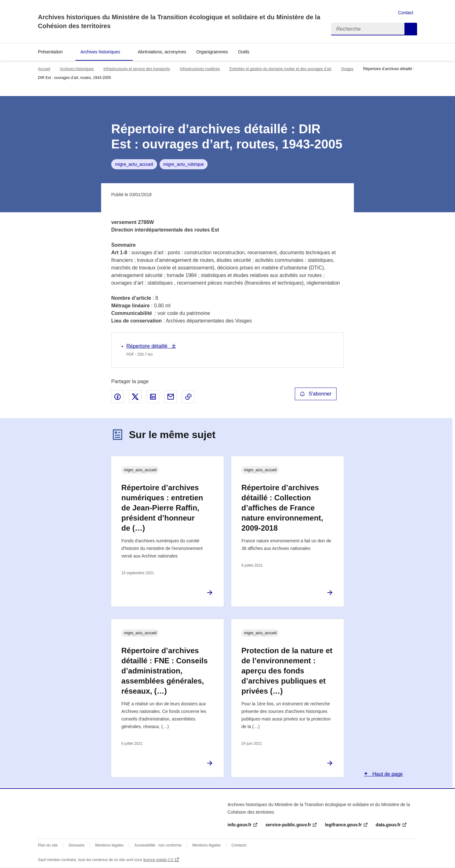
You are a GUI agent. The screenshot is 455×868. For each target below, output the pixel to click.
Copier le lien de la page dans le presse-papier (188, 397)
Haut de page (387, 774)
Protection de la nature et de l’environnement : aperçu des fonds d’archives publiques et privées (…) (287, 671)
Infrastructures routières (200, 69)
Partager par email (171, 397)
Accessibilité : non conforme (158, 845)
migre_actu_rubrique (184, 164)
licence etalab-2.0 (158, 860)
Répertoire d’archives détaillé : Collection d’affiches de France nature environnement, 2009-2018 (282, 508)
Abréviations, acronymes (162, 52)
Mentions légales (109, 845)
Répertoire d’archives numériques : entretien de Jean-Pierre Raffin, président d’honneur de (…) (162, 508)
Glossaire (77, 845)
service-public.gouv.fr (288, 825)
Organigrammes (212, 52)
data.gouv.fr (388, 825)
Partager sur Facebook (118, 397)
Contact (406, 13)
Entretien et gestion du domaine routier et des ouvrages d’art (280, 69)
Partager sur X (135, 397)
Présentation (50, 52)
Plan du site (48, 845)
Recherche (411, 29)
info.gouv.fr (240, 825)
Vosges (347, 69)
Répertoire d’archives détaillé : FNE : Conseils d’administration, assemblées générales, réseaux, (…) (164, 671)
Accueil (44, 69)
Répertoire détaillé (148, 346)
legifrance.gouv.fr (343, 825)
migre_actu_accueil (134, 164)
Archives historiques (100, 52)
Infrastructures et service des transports (137, 69)
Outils (244, 52)
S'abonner (316, 394)
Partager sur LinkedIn (153, 397)
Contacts (239, 845)
